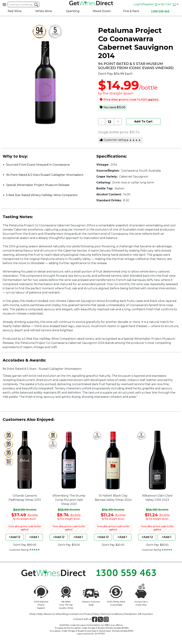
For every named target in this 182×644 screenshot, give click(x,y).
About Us (49, 614)
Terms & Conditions (112, 614)
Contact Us (76, 614)
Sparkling (73, 11)
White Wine (44, 11)
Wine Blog (62, 614)
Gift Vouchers (145, 614)
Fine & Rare (131, 11)
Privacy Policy (91, 614)
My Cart (170, 4)
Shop (32, 614)
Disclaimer (130, 614)
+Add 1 (34, 537)
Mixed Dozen (102, 11)
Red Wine (15, 11)
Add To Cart (143, 121)
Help (40, 614)
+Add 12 (15, 537)
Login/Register (147, 4)
